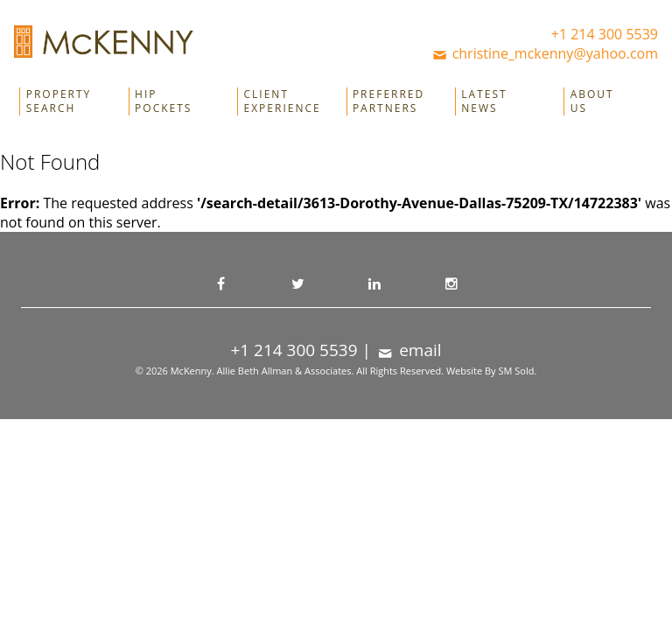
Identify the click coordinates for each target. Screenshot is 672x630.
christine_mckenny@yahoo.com (545, 53)
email (409, 350)
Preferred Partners (388, 101)
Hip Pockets (163, 101)
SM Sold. (517, 371)
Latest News (484, 101)
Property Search (59, 101)
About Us (592, 101)
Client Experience (283, 101)
